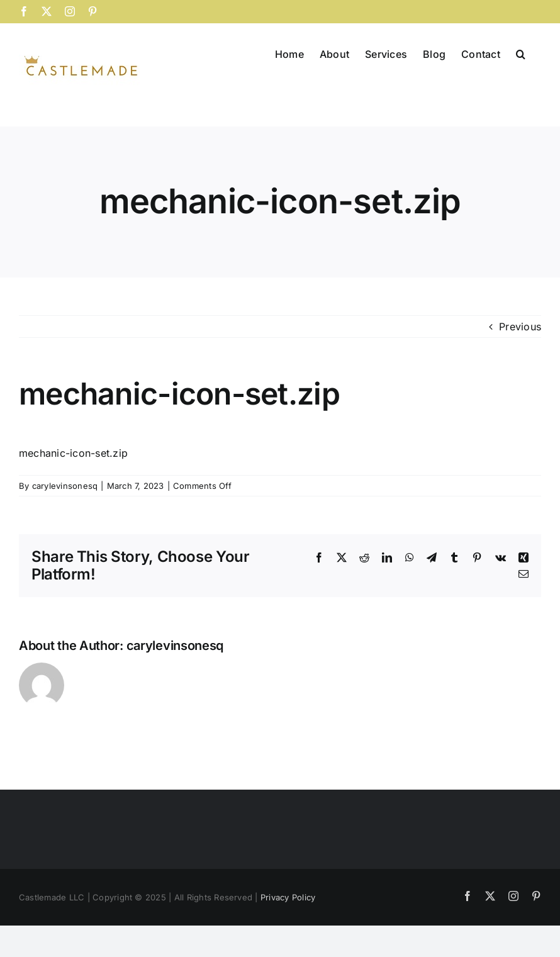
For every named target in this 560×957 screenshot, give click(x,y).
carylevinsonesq (65, 486)
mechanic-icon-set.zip (73, 453)
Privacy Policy (288, 897)
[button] (521, 53)
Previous (520, 327)
